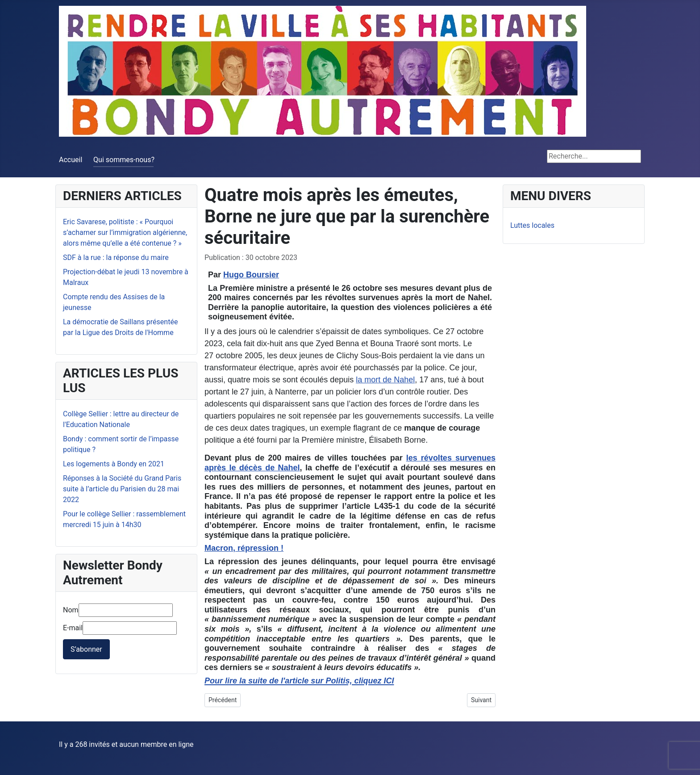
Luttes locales (532, 225)
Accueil (71, 160)
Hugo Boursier (251, 275)
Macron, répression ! (244, 548)
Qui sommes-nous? (124, 160)
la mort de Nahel (385, 380)
